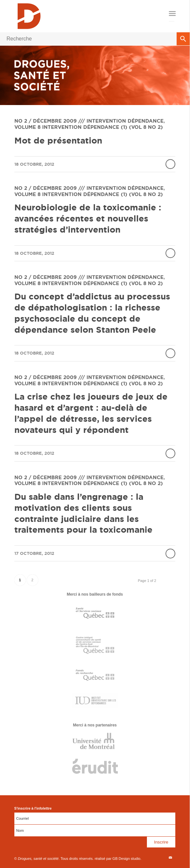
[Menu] (172, 14)
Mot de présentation (58, 140)
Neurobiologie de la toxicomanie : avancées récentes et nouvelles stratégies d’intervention (88, 218)
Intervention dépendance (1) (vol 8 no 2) (103, 127)
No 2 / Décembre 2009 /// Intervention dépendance (89, 121)
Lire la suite (170, 164)
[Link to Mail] (170, 858)
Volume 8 (27, 127)
